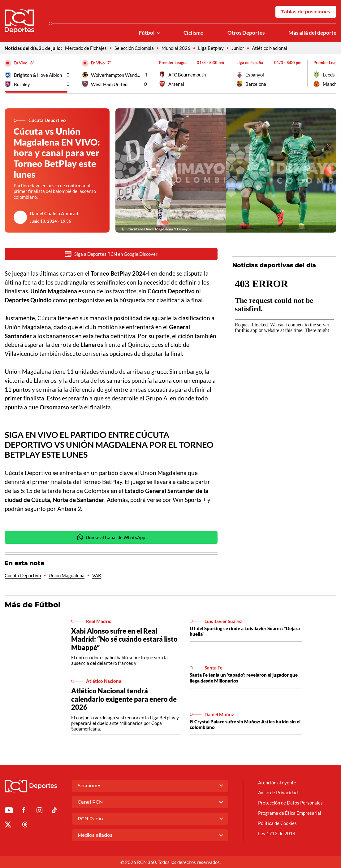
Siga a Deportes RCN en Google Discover (111, 254)
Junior (238, 48)
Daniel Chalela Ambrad (54, 213)
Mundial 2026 (176, 48)
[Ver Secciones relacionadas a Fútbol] (159, 33)
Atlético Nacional (270, 48)
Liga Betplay (211, 48)
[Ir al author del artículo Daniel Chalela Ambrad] (20, 217)
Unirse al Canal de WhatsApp (111, 538)
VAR (97, 576)
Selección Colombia (134, 48)
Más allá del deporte (312, 33)
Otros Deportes (246, 33)
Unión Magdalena (67, 576)
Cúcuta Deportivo (23, 576)
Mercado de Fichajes (86, 48)
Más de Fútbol (33, 605)
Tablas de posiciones (306, 12)
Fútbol (147, 33)
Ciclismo (194, 33)
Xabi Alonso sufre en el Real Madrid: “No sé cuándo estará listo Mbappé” (124, 640)
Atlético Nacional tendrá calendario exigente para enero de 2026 (124, 700)
